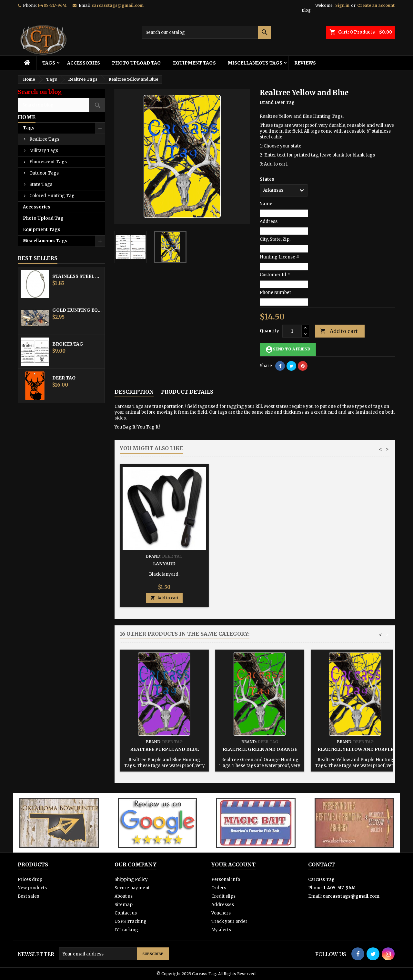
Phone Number (276, 293)
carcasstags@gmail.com (118, 5)
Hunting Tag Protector (260, 564)
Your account (233, 864)
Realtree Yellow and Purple (355, 749)
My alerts (221, 930)
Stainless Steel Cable (77, 276)
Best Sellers (38, 258)
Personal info (226, 879)
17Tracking (126, 930)
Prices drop (30, 879)
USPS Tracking (131, 921)
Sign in (342, 5)
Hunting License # (279, 257)
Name (266, 204)
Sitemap (124, 905)
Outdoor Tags (44, 173)
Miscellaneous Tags (255, 63)
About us (124, 896)
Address (269, 222)
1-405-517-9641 (52, 5)
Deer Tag (64, 378)
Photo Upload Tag (136, 63)
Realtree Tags (44, 139)
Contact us (126, 913)
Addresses (223, 905)
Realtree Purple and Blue (164, 749)
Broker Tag (68, 344)
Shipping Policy (131, 879)
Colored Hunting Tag (52, 196)
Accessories (84, 63)
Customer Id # (275, 275)
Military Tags (44, 151)
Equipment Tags (194, 63)
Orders (219, 888)
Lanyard (355, 564)
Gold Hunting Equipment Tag (77, 310)
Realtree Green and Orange (260, 749)
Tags (49, 63)
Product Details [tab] (187, 392)
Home (27, 117)
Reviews (305, 63)
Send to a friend (288, 349)
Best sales (28, 896)
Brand (267, 102)
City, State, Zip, (275, 239)
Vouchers (221, 913)
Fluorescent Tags (48, 162)
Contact (322, 864)
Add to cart (339, 331)
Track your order (229, 921)
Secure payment (132, 888)
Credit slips (223, 896)
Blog (306, 10)
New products (32, 888)
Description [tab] (134, 392)
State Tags (41, 184)
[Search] (206, 32)
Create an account (376, 5)
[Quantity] (292, 331)
